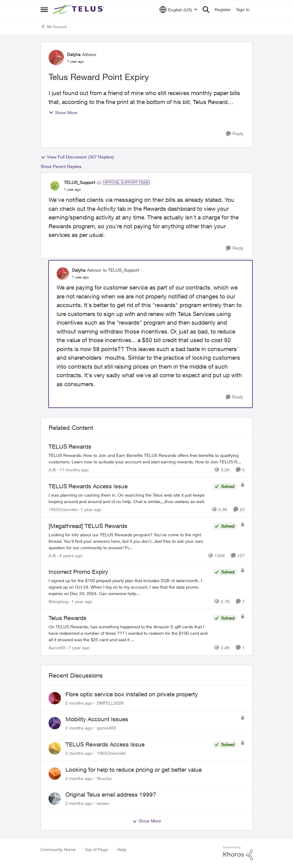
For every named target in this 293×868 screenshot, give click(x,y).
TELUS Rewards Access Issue (105, 744)
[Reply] (235, 134)
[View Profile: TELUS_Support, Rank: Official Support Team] (55, 186)
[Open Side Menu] (44, 10)
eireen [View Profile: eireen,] (103, 803)
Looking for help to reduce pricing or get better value (134, 770)
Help (122, 849)
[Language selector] (178, 10)
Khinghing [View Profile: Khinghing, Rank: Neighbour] (58, 601)
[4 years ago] (70, 555)
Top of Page (96, 849)
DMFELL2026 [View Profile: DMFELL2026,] (110, 703)
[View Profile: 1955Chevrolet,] (55, 748)
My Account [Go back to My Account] (54, 26)
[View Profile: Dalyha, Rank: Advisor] (56, 58)
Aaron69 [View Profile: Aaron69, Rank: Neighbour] (57, 648)
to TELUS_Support (121, 270)
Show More (63, 112)
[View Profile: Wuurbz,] (55, 774)
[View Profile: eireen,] (55, 798)
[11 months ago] (73, 470)
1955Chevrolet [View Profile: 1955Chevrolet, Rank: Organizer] (63, 509)
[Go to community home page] (79, 10)
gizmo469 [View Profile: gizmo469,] (106, 728)
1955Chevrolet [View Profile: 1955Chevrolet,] (111, 753)
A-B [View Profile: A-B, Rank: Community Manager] (52, 470)
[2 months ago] (79, 703)
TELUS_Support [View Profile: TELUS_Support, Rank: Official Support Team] (79, 182)
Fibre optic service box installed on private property (132, 694)
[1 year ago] (90, 509)
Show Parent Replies (61, 166)
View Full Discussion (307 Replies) (77, 157)
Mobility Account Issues (97, 719)
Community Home (58, 849)
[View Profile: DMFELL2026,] (55, 698)
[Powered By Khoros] (238, 853)
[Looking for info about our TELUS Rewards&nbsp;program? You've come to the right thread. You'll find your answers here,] (129, 541)
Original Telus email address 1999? (111, 794)
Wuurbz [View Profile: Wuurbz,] (104, 778)
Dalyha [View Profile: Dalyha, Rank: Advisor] (74, 54)
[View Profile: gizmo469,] (55, 723)
